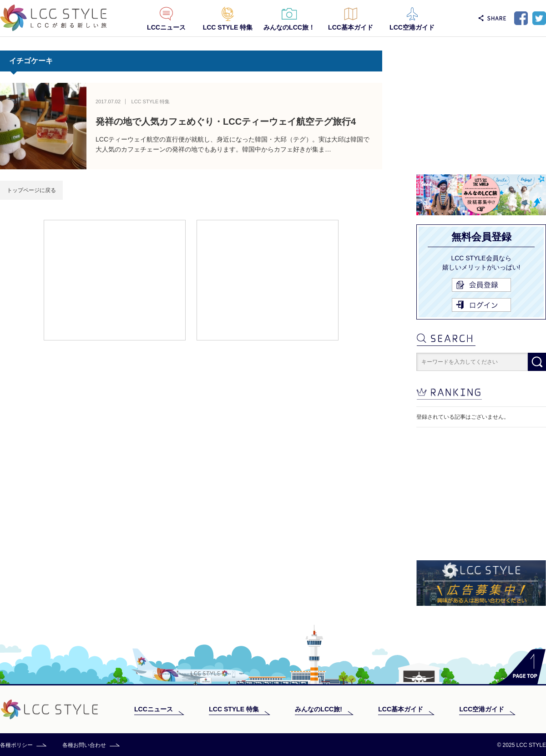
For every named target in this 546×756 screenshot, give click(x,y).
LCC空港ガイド (412, 27)
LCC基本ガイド (351, 27)
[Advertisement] (115, 279)
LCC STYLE (53, 18)
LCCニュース (166, 27)
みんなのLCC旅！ (289, 27)
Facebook (521, 18)
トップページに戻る (31, 190)
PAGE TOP (521, 667)
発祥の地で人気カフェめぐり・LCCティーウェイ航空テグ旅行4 (226, 122)
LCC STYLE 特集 (228, 27)
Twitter (539, 18)
